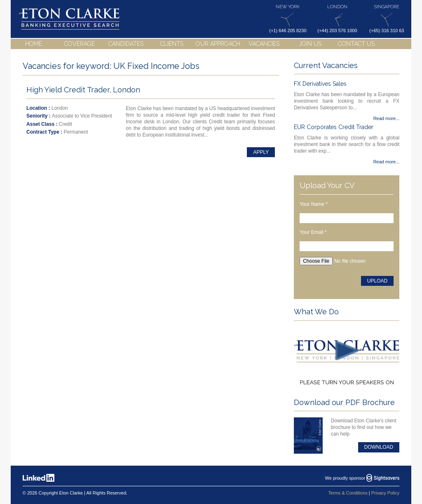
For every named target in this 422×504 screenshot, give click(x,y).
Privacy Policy (385, 493)
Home (34, 44)
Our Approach (218, 44)
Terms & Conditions (348, 493)
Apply (261, 152)
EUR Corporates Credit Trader (334, 127)
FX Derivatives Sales (320, 84)
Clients (172, 44)
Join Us (310, 44)
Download (379, 447)
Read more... (387, 118)
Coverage (80, 44)
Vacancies (264, 44)
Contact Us (356, 44)
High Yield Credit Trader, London (83, 90)
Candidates (126, 44)
